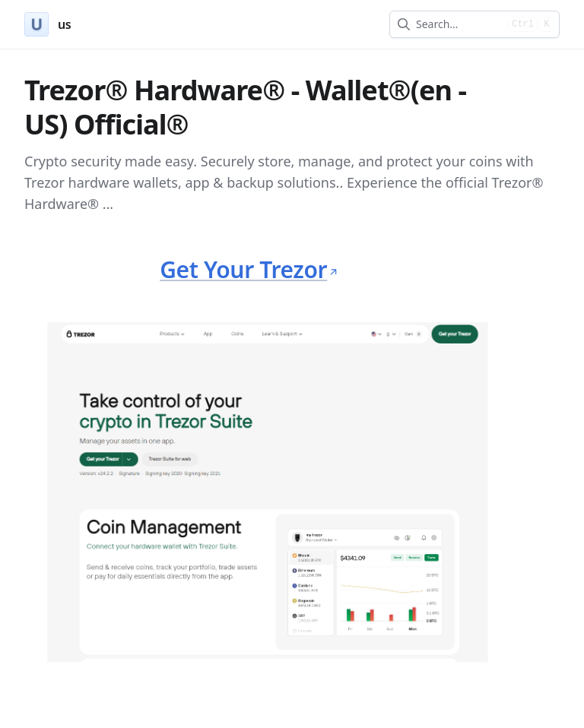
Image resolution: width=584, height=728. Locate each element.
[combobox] (459, 24)
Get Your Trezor (249, 269)
